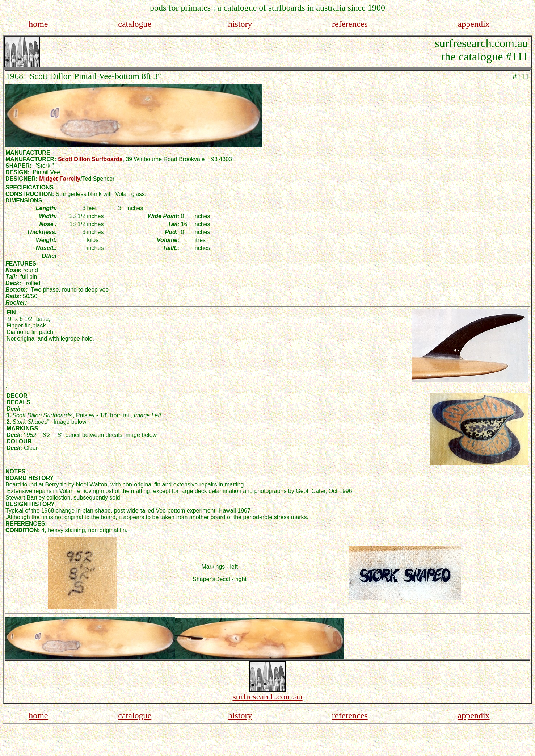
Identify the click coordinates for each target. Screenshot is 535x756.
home (38, 24)
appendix (474, 24)
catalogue (135, 24)
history (240, 24)
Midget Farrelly (60, 179)
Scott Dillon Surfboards (90, 159)
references (350, 24)
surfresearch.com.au (267, 697)
